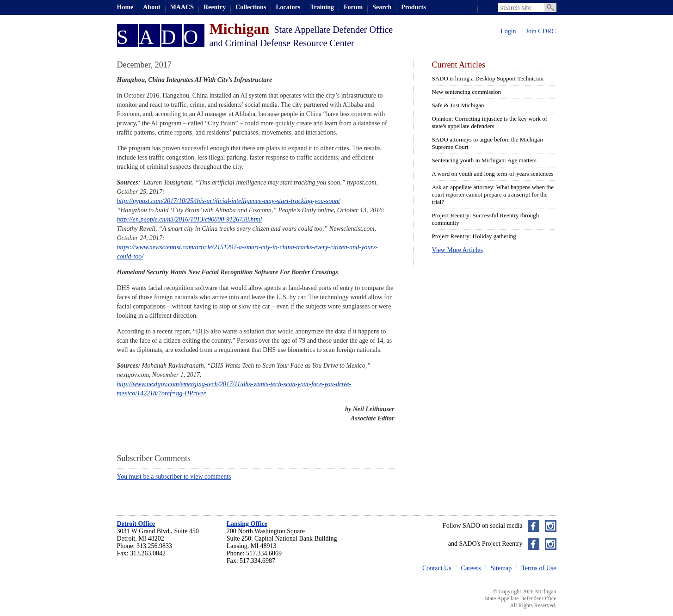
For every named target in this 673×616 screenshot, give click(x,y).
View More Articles (457, 250)
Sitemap (501, 568)
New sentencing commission (466, 92)
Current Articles (459, 65)
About (151, 7)
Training (322, 7)
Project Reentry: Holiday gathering (474, 236)
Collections (251, 7)
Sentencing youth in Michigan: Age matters (484, 160)
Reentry (215, 7)
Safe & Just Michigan (458, 105)
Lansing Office (247, 524)
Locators (288, 7)
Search (382, 7)
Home (125, 7)
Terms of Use (539, 568)
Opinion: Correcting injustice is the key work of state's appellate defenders (490, 122)
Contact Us (437, 568)
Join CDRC (541, 31)
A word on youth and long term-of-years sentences (493, 174)
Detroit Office (136, 524)
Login (508, 31)
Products (413, 7)
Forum (353, 7)
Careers (471, 568)
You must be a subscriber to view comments (174, 477)
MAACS (182, 7)
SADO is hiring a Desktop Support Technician (488, 78)
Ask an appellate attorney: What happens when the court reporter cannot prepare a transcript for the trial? (493, 194)
